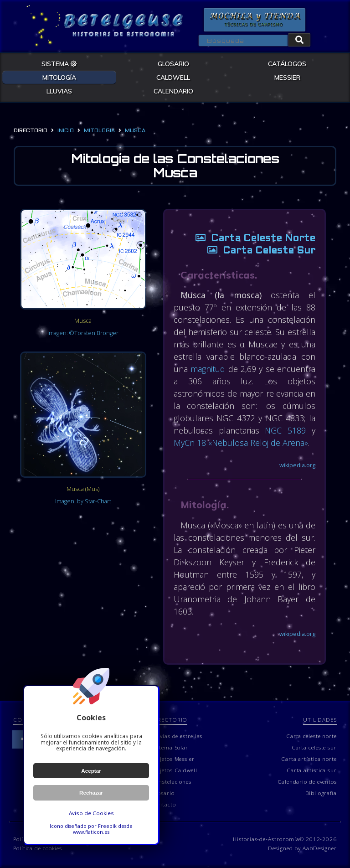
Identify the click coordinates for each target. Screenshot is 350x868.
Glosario (163, 793)
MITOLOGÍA (59, 77)
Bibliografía (321, 793)
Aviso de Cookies (91, 813)
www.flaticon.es (91, 832)
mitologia (99, 131)
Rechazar (91, 793)
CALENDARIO (173, 91)
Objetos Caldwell (174, 770)
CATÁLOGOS (287, 63)
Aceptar (91, 771)
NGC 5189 (286, 431)
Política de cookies (38, 849)
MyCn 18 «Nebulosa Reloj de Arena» (242, 443)
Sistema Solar (170, 748)
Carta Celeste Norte (252, 239)
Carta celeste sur (314, 748)
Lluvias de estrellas (177, 736)
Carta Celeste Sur (257, 251)
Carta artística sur (312, 770)
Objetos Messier (173, 759)
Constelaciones (171, 782)
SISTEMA (59, 63)
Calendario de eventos (307, 782)
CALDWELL (173, 77)
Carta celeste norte (311, 736)
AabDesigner (320, 849)
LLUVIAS (59, 91)
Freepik (107, 826)
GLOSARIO (173, 63)
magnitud (209, 369)
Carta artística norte (309, 759)
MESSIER (287, 77)
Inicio (66, 131)
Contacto (163, 805)
